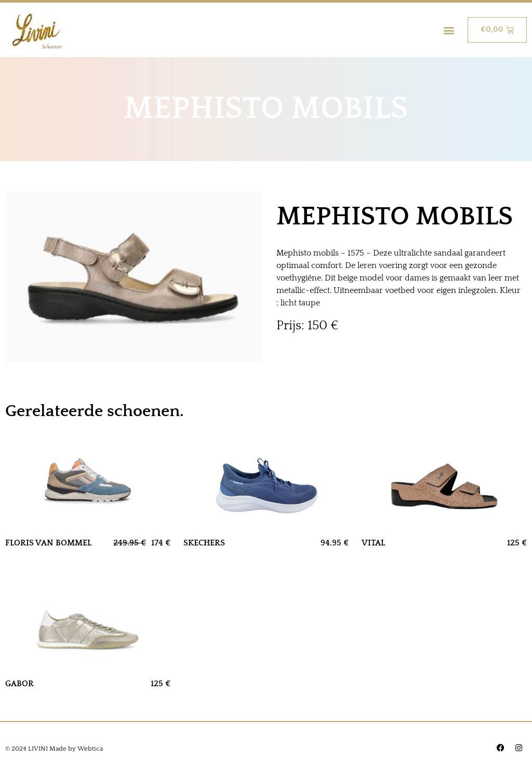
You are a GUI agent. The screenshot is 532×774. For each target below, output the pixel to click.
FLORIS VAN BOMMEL (48, 543)
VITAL (373, 543)
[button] (449, 30)
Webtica (90, 749)
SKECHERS (204, 543)
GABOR (19, 684)
